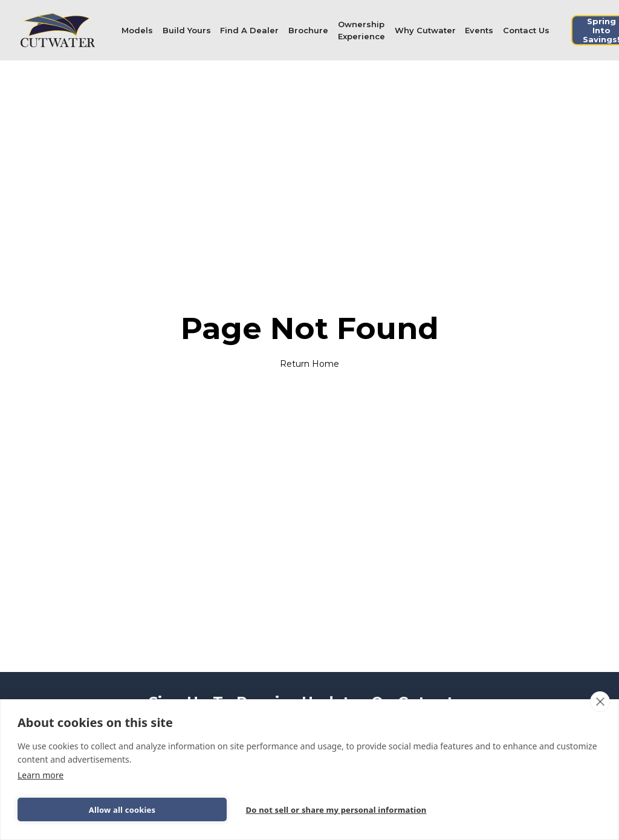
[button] (137, 30)
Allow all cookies (122, 810)
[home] (58, 30)
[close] (600, 702)
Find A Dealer (249, 30)
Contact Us (526, 30)
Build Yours (187, 30)
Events (479, 30)
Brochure (308, 30)
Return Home (309, 364)
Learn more (41, 775)
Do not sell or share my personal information (336, 810)
